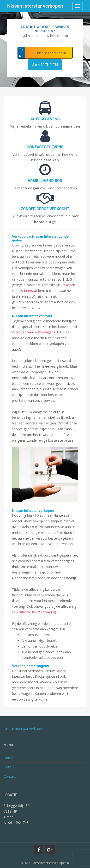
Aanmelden (45, 65)
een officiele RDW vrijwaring (34, 612)
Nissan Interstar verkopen (35, 6)
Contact (10, 776)
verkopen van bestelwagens (34, 332)
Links (8, 767)
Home (8, 758)
